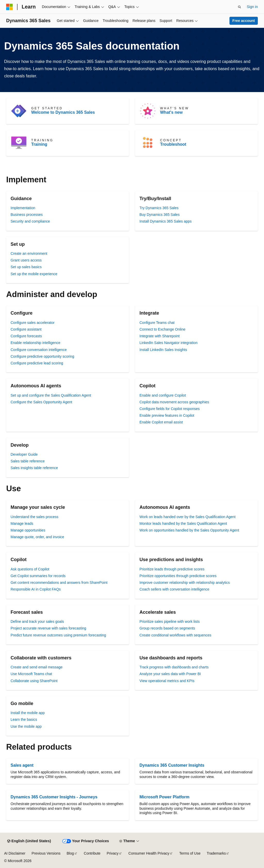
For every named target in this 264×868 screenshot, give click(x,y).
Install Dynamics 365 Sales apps (166, 221)
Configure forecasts (26, 336)
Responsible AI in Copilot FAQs (36, 589)
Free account (244, 21)
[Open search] (240, 7)
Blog (70, 853)
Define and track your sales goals (37, 621)
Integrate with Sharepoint (160, 336)
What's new (171, 112)
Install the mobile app (28, 713)
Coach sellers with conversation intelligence (174, 589)
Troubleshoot (173, 144)
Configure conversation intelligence (39, 350)
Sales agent (22, 765)
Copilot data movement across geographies (174, 402)
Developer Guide (24, 454)
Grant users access (26, 260)
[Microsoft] (10, 7)
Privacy (113, 853)
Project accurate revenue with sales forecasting (48, 628)
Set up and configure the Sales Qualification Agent (51, 395)
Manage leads (22, 523)
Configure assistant (26, 329)
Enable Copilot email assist (161, 422)
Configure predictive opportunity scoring (42, 356)
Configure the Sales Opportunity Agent (41, 402)
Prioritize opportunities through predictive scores (178, 576)
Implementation (23, 208)
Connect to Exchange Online (162, 329)
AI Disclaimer (15, 853)
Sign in (252, 7)
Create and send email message (37, 667)
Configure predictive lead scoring (37, 363)
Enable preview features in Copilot (167, 415)
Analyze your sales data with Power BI (170, 674)
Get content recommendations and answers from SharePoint (59, 583)
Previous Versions (46, 853)
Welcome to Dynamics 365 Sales (63, 112)
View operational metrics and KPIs (167, 681)
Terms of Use (190, 853)
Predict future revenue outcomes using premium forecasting (58, 635)
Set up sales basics (26, 267)
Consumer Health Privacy (149, 853)
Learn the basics (24, 719)
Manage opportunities (28, 530)
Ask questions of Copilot (30, 569)
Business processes (27, 215)
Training (39, 144)
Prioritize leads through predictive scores (172, 569)
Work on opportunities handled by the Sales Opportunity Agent (189, 530)
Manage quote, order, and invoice (37, 537)
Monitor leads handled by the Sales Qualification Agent (183, 523)
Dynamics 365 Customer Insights (172, 765)
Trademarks (216, 853)
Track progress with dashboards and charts (174, 667)
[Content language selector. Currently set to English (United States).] (29, 841)
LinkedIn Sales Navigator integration (168, 343)
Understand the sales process (34, 517)
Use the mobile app (26, 726)
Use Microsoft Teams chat (31, 674)
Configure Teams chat (157, 323)
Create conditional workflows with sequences (175, 635)
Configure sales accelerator (32, 323)
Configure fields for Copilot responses (170, 409)
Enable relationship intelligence (35, 343)
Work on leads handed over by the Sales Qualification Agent (188, 517)
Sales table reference (28, 461)
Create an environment (29, 253)
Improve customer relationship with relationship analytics (185, 583)
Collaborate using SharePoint (34, 681)
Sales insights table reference (34, 468)
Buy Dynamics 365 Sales (160, 215)
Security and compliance (30, 221)
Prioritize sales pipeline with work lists (170, 621)
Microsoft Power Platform (164, 797)
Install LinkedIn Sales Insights (163, 350)
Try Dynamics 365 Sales (159, 208)
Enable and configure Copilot (163, 395)
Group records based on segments (167, 628)
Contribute (92, 853)
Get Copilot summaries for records (38, 576)
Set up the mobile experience (34, 274)
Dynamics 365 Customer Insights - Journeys (54, 797)
